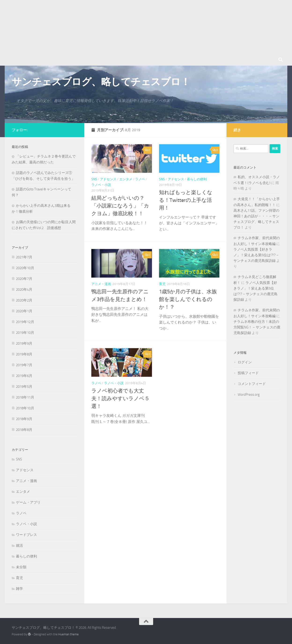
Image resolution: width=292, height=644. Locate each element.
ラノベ (140, 179)
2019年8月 (24, 354)
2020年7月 (24, 279)
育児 (162, 284)
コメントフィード (252, 384)
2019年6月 (24, 376)
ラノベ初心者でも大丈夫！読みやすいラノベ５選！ (120, 399)
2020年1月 (24, 311)
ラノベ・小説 (101, 185)
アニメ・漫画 (101, 284)
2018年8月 (24, 430)
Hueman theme (68, 634)
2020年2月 (24, 300)
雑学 (19, 589)
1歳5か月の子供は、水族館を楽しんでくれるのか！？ (188, 299)
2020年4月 (24, 290)
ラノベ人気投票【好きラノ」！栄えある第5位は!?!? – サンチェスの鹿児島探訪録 (256, 255)
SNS (94, 179)
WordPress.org (249, 395)
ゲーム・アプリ (28, 502)
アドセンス (108, 179)
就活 (19, 546)
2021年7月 (24, 257)
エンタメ (126, 179)
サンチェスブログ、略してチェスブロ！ (101, 82)
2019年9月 (24, 343)
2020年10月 (25, 268)
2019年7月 (24, 365)
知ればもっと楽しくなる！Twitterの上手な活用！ (186, 200)
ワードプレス (26, 535)
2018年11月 (25, 397)
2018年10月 (25, 408)
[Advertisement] (140, 33)
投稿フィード (248, 373)
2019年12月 (25, 322)
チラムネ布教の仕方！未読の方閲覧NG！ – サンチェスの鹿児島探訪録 (257, 327)
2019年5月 (24, 387)
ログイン (245, 362)
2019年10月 (25, 333)
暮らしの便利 (197, 179)
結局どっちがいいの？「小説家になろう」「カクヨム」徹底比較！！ (120, 206)
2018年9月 (24, 419)
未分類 (21, 567)
